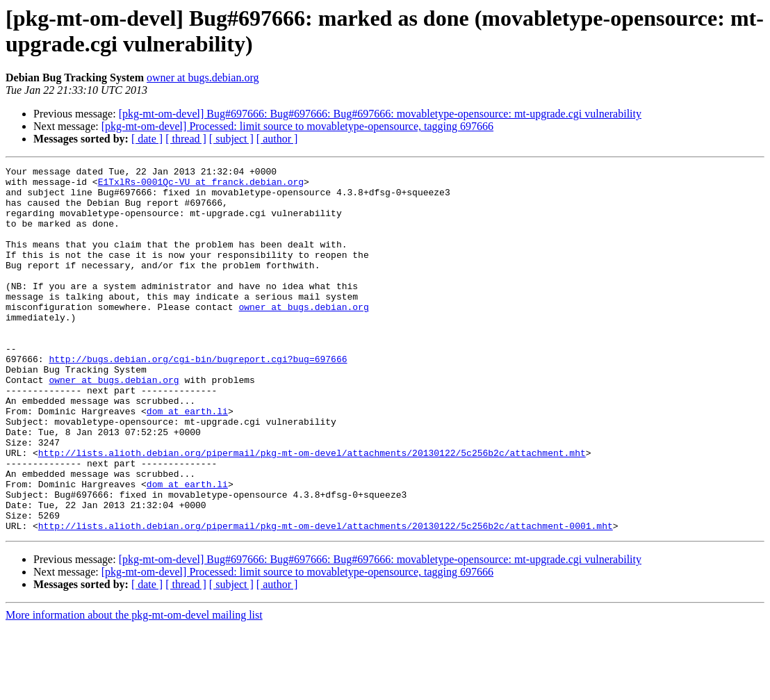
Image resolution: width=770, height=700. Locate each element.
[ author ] (277, 139)
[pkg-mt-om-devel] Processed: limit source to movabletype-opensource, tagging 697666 (297, 126)
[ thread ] (186, 139)
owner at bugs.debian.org (203, 78)
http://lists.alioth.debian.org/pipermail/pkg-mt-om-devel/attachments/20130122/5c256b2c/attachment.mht (312, 511)
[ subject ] (231, 139)
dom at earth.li (187, 461)
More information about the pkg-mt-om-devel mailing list (134, 688)
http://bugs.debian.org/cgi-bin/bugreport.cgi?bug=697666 (198, 398)
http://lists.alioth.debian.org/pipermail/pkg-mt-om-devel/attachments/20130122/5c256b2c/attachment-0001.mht (326, 599)
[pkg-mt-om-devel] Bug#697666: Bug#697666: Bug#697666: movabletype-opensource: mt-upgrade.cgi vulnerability (380, 114)
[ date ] (147, 139)
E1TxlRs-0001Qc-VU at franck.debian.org (201, 186)
